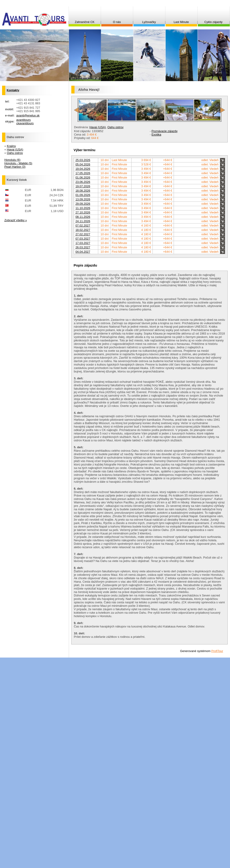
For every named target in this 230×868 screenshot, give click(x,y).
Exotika (156, 135)
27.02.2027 (83, 234)
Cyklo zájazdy (214, 22)
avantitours (24, 120)
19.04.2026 (83, 169)
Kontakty (13, 90)
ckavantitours (25, 123)
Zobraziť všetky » (16, 220)
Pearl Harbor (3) (15, 167)
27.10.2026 (83, 212)
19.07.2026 (83, 186)
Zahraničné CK (85, 22)
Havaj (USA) (98, 127)
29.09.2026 (83, 204)
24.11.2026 (83, 221)
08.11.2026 (83, 217)
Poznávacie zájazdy (165, 131)
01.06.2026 (83, 177)
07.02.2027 (83, 226)
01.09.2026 (83, 195)
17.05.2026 (83, 173)
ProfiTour (217, 651)
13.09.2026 (83, 199)
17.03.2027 (83, 243)
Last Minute (181, 22)
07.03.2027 (83, 239)
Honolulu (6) (12, 160)
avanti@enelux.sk (28, 115)
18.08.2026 (83, 191)
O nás (117, 22)
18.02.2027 (83, 230)
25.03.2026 (83, 160)
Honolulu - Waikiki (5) (18, 163)
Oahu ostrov (115, 127)
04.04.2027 (83, 252)
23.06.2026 (83, 182)
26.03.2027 (83, 247)
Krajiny (11, 146)
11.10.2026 (83, 208)
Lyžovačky (149, 22)
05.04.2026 (83, 164)
